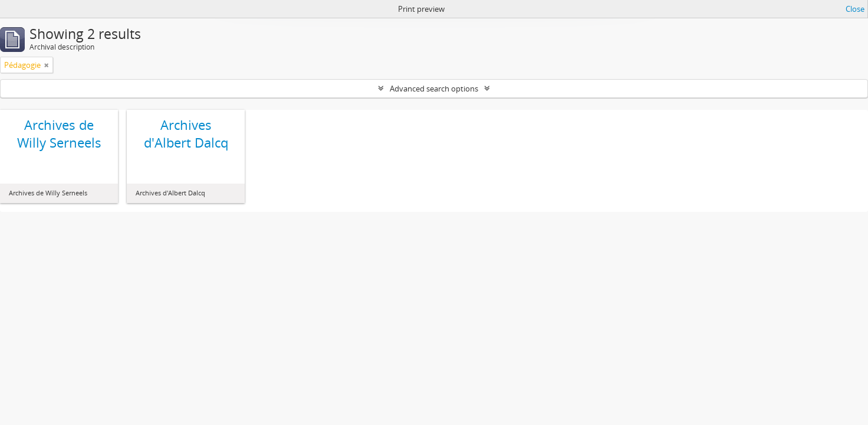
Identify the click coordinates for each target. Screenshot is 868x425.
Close (855, 9)
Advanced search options (434, 89)
